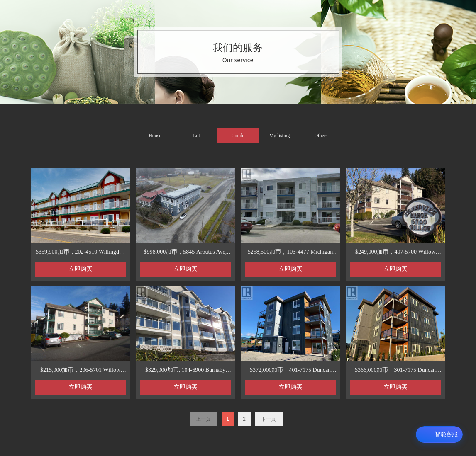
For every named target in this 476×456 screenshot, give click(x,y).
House (155, 136)
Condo (238, 136)
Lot (197, 136)
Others (321, 136)
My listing (280, 136)
